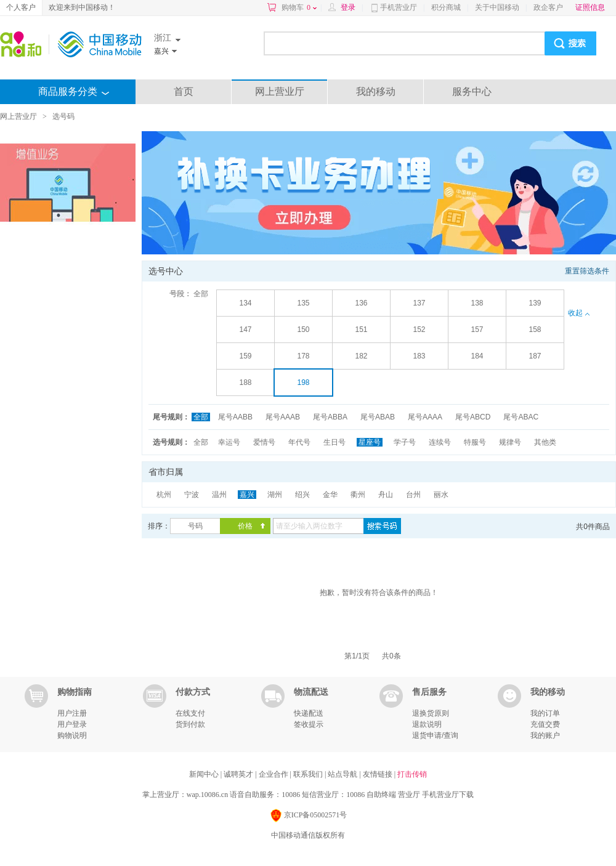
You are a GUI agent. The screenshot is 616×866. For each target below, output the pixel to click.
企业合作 (274, 774)
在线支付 (190, 713)
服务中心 (472, 91)
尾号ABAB (378, 417)
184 (477, 356)
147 (245, 330)
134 (245, 303)
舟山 (386, 495)
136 (361, 303)
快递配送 (309, 713)
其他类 (545, 442)
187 (535, 356)
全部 (201, 294)
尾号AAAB (283, 417)
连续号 (440, 442)
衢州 (358, 495)
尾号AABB (235, 417)
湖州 (275, 495)
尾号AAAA (425, 417)
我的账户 (545, 735)
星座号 (370, 442)
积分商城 (446, 7)
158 (535, 330)
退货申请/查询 (435, 735)
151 (361, 330)
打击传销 (412, 774)
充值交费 (545, 724)
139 (535, 303)
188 (245, 382)
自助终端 (381, 795)
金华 (330, 495)
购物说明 (72, 735)
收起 (578, 313)
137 (419, 303)
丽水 (441, 495)
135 (303, 303)
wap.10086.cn (207, 795)
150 (303, 330)
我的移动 (376, 91)
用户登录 (72, 724)
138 (477, 303)
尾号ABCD (473, 417)
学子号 (405, 442)
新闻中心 (205, 774)
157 (477, 330)
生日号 (334, 442)
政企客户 (548, 7)
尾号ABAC (521, 417)
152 (419, 330)
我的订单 (545, 713)
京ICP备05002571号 (308, 816)
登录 (348, 7)
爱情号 (264, 442)
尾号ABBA (330, 417)
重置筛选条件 (587, 271)
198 (303, 382)
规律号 (510, 442)
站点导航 (343, 774)
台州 (413, 495)
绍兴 (302, 495)
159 (245, 356)
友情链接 (379, 774)
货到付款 (190, 724)
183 (419, 356)
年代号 (299, 442)
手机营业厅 (399, 7)
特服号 (475, 442)
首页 (184, 91)
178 (303, 356)
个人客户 (21, 7)
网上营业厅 (280, 91)
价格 (245, 526)
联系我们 (309, 774)
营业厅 (409, 795)
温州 (219, 495)
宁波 (192, 495)
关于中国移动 (497, 7)
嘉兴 (247, 495)
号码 (195, 526)
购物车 (299, 7)
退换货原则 (431, 713)
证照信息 (590, 7)
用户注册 (72, 713)
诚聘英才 (239, 774)
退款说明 (427, 724)
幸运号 (229, 442)
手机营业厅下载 (448, 795)
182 (361, 356)
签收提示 (309, 724)
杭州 (164, 495)
